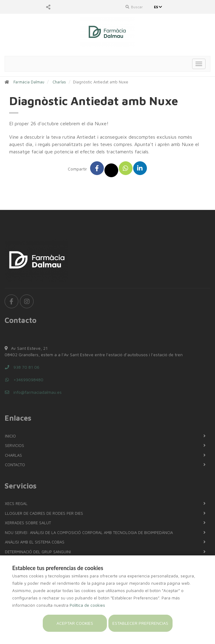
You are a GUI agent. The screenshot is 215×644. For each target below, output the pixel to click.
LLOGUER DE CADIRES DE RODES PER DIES (44, 513)
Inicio (10, 436)
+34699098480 (24, 380)
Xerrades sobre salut (28, 523)
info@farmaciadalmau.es (33, 392)
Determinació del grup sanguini (38, 552)
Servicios (15, 445)
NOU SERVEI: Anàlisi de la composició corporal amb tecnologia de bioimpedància (89, 532)
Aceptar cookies (75, 623)
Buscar (134, 7)
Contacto (15, 465)
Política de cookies (87, 605)
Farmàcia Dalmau (29, 82)
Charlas (59, 82)
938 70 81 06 (22, 367)
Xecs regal (16, 503)
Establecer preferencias (140, 623)
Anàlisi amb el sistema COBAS (35, 542)
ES (159, 7)
